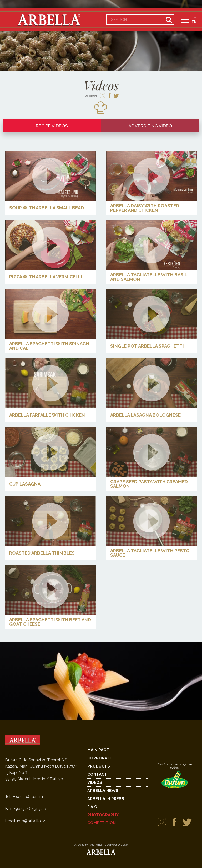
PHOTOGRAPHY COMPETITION (103, 819)
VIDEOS (95, 782)
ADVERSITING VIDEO (150, 126)
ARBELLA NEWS (103, 791)
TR (194, 17)
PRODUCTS (99, 766)
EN (194, 22)
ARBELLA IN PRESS (106, 799)
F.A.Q (92, 807)
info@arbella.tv (25, 821)
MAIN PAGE (98, 750)
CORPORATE (100, 758)
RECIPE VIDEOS (52, 126)
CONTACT (97, 774)
